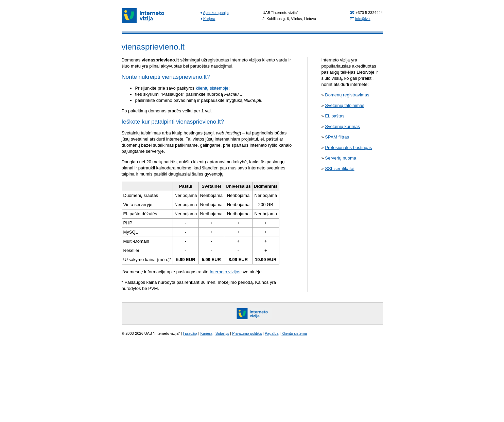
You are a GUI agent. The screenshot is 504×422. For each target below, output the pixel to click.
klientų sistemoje (212, 88)
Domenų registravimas (347, 95)
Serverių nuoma (341, 158)
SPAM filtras (337, 137)
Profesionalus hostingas (348, 148)
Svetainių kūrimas (342, 126)
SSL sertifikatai (340, 169)
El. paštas (335, 116)
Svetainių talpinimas (345, 105)
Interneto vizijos (225, 272)
